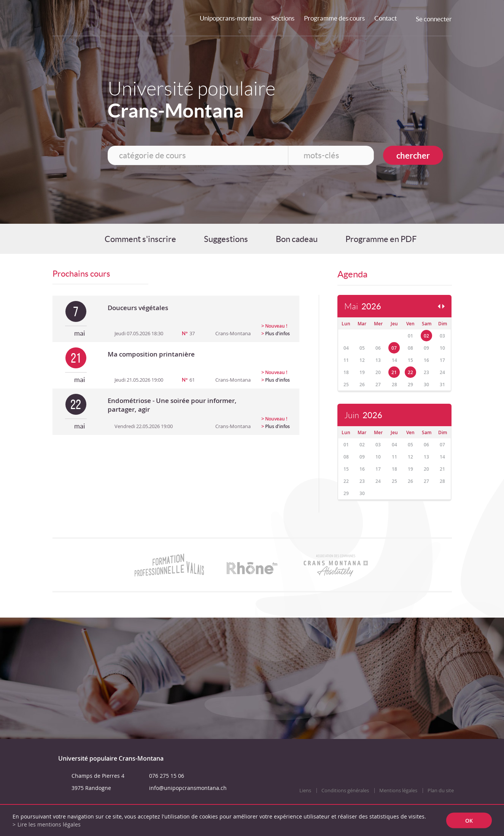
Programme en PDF (381, 239)
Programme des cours (334, 18)
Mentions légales (398, 791)
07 (394, 348)
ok (469, 821)
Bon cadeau (297, 239)
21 (394, 372)
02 (426, 336)
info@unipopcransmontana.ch (188, 788)
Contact (386, 18)
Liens (305, 791)
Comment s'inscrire (140, 239)
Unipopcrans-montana (231, 18)
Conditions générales (345, 791)
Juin (363, 415)
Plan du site (441, 791)
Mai (363, 307)
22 (410, 372)
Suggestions (226, 239)
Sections (283, 18)
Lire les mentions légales (49, 824)
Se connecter (434, 19)
